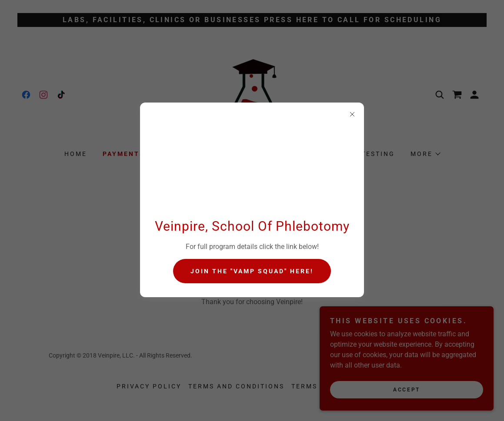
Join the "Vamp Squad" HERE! (252, 271)
